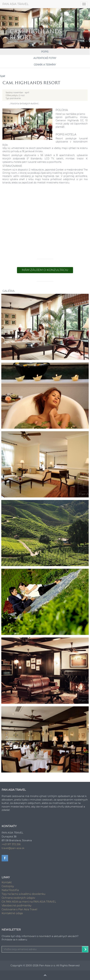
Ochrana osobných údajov (18, 898)
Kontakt (7, 882)
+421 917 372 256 (11, 844)
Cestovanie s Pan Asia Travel (19, 909)
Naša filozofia (10, 890)
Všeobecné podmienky (16, 906)
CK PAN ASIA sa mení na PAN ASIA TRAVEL (29, 902)
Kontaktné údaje (12, 913)
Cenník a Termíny (45, 65)
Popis (45, 52)
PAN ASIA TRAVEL (16, 4)
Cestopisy (8, 886)
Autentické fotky (45, 58)
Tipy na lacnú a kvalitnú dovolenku (24, 894)
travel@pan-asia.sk (13, 848)
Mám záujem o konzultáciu (45, 270)
